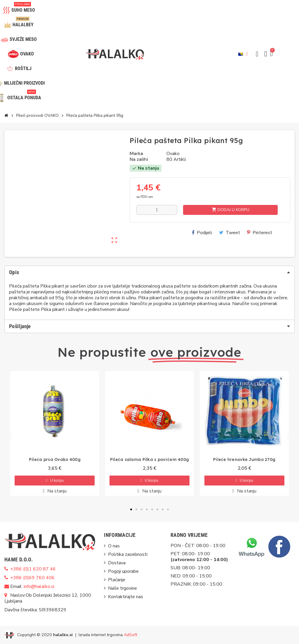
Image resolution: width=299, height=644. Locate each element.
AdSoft (131, 634)
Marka (136, 154)
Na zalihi (139, 159)
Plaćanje (117, 580)
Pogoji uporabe (123, 571)
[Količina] (157, 210)
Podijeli (202, 233)
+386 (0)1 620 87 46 (33, 569)
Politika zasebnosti (128, 554)
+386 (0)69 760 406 (32, 578)
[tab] (149, 272)
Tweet (230, 233)
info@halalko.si (39, 586)
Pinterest (260, 233)
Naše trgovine (122, 588)
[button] (257, 54)
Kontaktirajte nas (126, 597)
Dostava (117, 563)
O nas (114, 546)
